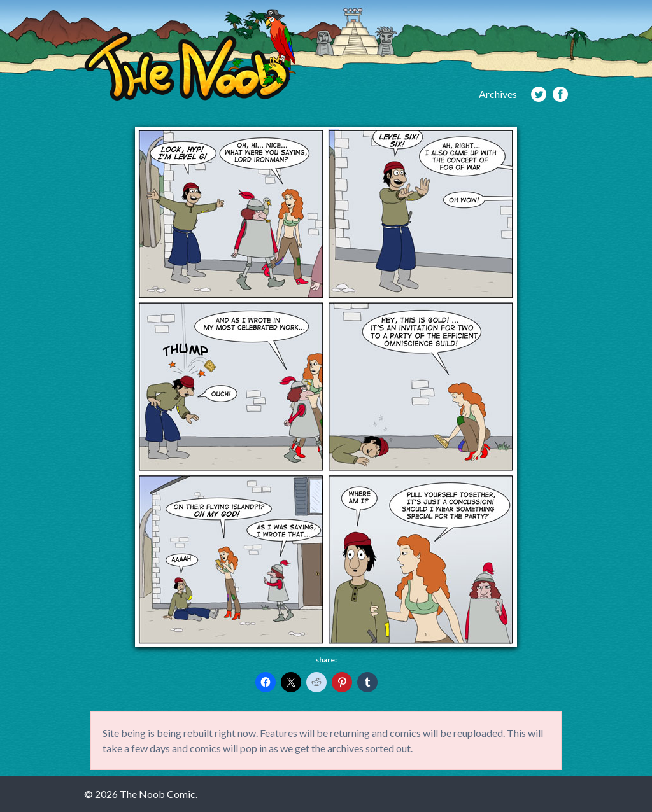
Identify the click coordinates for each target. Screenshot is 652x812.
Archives (498, 94)
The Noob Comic (190, 55)
